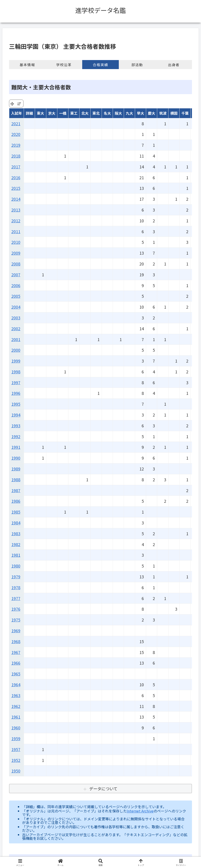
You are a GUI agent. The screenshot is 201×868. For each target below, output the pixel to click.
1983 (16, 533)
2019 (16, 145)
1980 (16, 566)
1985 (16, 512)
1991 (16, 447)
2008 (16, 264)
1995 (16, 404)
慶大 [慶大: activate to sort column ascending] (152, 113)
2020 (16, 134)
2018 (16, 156)
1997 (16, 382)
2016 (16, 177)
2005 (16, 296)
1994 (16, 415)
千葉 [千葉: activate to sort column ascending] (185, 113)
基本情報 (27, 65)
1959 (16, 738)
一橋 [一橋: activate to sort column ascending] (63, 113)
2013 (16, 210)
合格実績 (100, 65)
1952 (16, 760)
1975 (16, 620)
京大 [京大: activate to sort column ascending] (52, 113)
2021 (16, 123)
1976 (16, 609)
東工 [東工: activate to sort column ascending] (74, 113)
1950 (16, 771)
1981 (16, 555)
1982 (16, 544)
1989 (16, 469)
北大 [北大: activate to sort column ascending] (85, 113)
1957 (16, 749)
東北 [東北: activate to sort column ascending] (96, 113)
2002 (16, 328)
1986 (16, 501)
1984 (16, 523)
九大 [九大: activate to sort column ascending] (129, 113)
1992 (16, 436)
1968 (16, 641)
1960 (16, 728)
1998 (16, 372)
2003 (16, 318)
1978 (16, 587)
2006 (16, 285)
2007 (16, 275)
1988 (16, 479)
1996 (16, 393)
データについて (103, 789)
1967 (16, 652)
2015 (16, 188)
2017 (16, 167)
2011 (16, 231)
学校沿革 (64, 65)
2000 (16, 350)
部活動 (137, 65)
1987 (16, 490)
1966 (16, 663)
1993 (16, 426)
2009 (16, 253)
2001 (16, 339)
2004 (16, 307)
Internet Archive (140, 811)
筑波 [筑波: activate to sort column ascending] (163, 113)
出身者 (174, 65)
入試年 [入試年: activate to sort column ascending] (16, 113)
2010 (16, 242)
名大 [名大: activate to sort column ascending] (107, 113)
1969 (16, 631)
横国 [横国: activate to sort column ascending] (174, 113)
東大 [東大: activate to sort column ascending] (40, 113)
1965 (16, 674)
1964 (16, 684)
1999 (16, 361)
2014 (16, 199)
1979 (16, 577)
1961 (16, 717)
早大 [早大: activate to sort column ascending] (140, 113)
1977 (16, 598)
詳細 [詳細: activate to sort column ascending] (29, 113)
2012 (16, 221)
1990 (16, 458)
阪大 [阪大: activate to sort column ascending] (118, 113)
